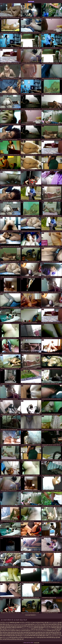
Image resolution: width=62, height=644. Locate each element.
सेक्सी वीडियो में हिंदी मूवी (56, 624)
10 (34, 615)
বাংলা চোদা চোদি (34, 631)
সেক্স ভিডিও (3, 623)
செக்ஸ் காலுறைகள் (53, 623)
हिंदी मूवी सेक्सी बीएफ (14, 637)
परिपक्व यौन (8, 631)
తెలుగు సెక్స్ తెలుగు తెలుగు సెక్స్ (40, 623)
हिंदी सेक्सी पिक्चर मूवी (22, 634)
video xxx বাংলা (33, 637)
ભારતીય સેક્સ (48, 628)
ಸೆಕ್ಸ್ (48, 623)
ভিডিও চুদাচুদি (6, 637)
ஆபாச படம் (25, 628)
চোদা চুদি (8, 623)
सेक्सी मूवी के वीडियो (4, 626)
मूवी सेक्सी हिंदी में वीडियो (10, 628)
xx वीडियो (44, 624)
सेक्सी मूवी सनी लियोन (55, 633)
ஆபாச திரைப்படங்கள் (49, 629)
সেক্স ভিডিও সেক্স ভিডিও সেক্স (26, 623)
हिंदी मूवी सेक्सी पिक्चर (13, 634)
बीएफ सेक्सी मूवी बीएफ (36, 626)
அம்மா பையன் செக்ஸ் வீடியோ (23, 629)
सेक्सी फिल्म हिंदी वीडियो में (39, 628)
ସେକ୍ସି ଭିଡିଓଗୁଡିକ (11, 629)
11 (35, 615)
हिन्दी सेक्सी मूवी (27, 631)
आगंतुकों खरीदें (37, 643)
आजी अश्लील (49, 624)
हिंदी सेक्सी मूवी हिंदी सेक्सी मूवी (15, 626)
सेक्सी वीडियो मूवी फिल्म (26, 626)
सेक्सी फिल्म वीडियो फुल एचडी (17, 631)
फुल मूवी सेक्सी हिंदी (29, 636)
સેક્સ (23, 636)
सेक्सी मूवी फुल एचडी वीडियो (51, 634)
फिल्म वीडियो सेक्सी (45, 626)
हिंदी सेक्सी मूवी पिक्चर (41, 634)
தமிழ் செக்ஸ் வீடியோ (54, 636)
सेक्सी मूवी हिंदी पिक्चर (42, 637)
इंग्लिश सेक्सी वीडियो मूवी (26, 633)
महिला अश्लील (46, 636)
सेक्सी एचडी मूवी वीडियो (38, 636)
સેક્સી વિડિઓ (38, 624)
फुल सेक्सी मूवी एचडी (19, 639)
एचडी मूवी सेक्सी (58, 629)
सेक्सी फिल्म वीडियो (55, 628)
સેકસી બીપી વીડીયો (42, 631)
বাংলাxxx (26, 624)
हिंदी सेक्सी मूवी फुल (16, 633)
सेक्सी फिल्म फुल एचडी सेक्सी (37, 629)
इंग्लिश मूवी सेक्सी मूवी (17, 636)
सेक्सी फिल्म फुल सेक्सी (15, 623)
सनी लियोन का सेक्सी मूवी (24, 637)
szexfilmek (31, 1)
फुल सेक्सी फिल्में (19, 628)
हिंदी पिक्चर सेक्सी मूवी (7, 633)
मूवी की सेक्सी (3, 631)
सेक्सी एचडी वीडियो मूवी (8, 636)
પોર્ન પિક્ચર (31, 628)
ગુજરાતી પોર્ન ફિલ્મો (14, 624)
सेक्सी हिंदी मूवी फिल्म (51, 631)
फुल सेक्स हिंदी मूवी (53, 626)
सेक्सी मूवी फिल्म (31, 624)
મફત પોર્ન (21, 624)
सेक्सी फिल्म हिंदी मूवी (31, 634)
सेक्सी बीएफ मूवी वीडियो (36, 633)
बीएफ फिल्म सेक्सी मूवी (45, 633)
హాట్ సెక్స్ (8, 624)
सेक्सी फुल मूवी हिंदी (11, 639)
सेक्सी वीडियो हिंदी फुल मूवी (52, 637)
